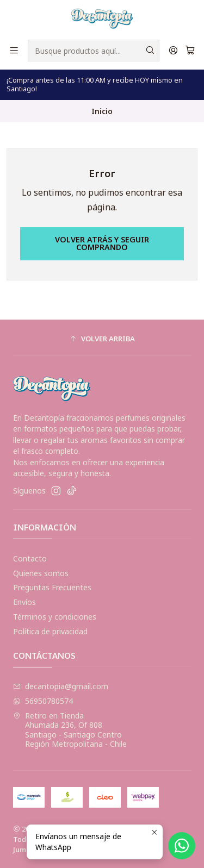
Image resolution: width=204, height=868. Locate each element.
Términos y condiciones (55, 617)
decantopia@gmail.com (61, 686)
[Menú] (14, 50)
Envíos (24, 602)
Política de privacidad (50, 631)
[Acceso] (173, 50)
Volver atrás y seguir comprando (102, 243)
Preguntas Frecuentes (52, 587)
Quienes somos (41, 573)
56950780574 (43, 701)
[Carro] (190, 50)
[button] (102, 339)
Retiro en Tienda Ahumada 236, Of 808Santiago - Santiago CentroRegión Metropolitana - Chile (70, 730)
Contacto (30, 558)
